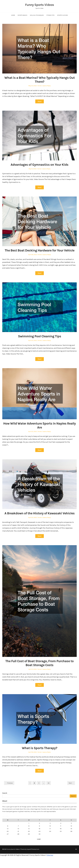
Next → (71, 783)
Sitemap (50, 855)
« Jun (39, 838)
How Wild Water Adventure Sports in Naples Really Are (40, 425)
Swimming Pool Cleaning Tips (40, 336)
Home (13, 15)
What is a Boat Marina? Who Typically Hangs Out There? (39, 80)
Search (5, 793)
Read (40, 101)
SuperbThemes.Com (33, 849)
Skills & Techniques (37, 15)
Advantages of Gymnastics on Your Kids (40, 165)
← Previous (9, 783)
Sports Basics (22, 15)
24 (49, 782)
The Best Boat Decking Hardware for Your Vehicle (40, 250)
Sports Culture (62, 15)
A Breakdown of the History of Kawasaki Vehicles (40, 513)
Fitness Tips (50, 15)
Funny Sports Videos (40, 5)
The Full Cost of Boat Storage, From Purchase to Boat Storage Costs (39, 663)
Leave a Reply (46, 86)
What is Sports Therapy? (39, 748)
